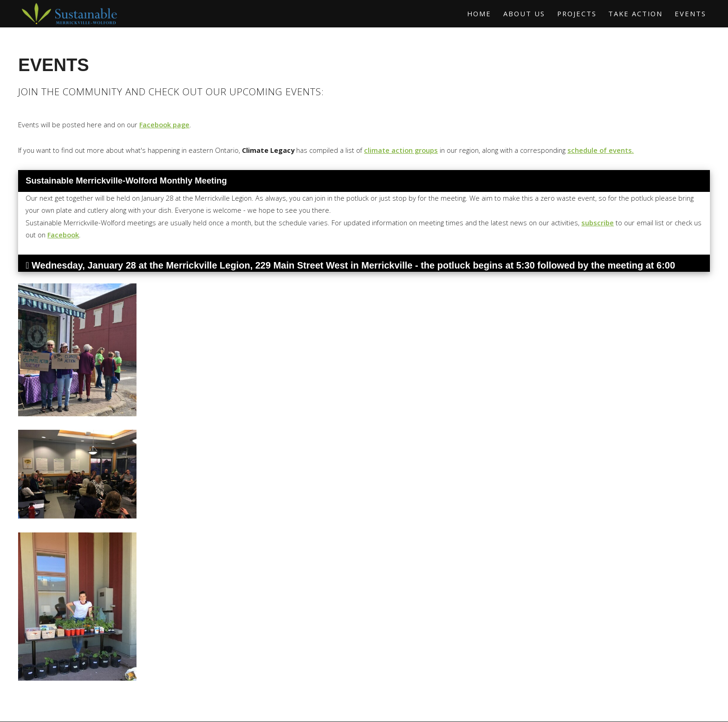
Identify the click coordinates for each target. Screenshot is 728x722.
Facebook (63, 235)
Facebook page (164, 125)
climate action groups (401, 150)
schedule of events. (601, 150)
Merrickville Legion (208, 265)
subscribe (598, 223)
